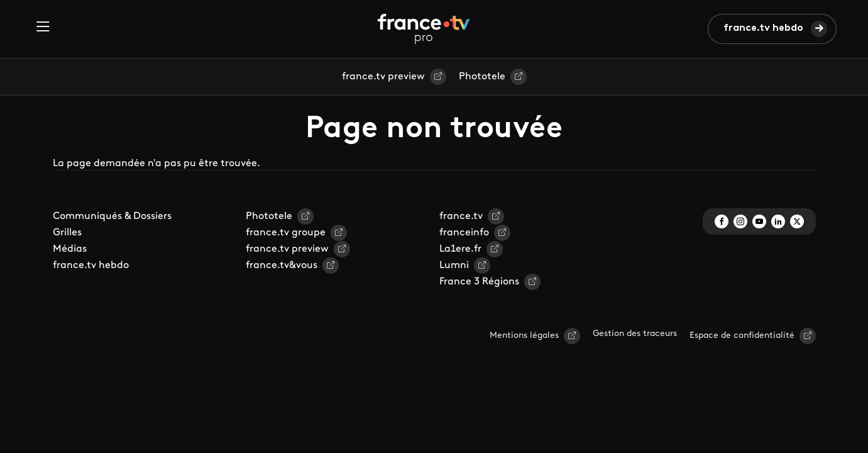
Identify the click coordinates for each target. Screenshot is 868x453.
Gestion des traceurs (635, 334)
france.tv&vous (282, 266)
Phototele (482, 77)
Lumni (454, 266)
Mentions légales (524, 336)
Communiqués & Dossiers (112, 216)
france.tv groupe (286, 233)
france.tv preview (383, 77)
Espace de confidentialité (742, 336)
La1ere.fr (460, 249)
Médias (70, 249)
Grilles (67, 233)
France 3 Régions (479, 282)
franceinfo (464, 233)
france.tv (461, 216)
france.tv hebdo (763, 28)
